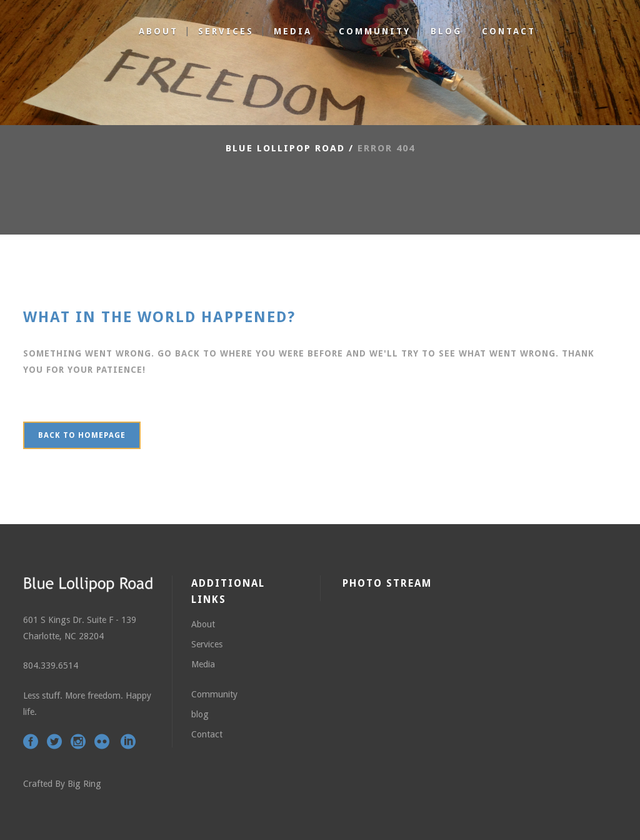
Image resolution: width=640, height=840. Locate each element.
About (203, 624)
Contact (207, 734)
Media (203, 664)
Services (207, 644)
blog (200, 714)
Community (214, 694)
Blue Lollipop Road (285, 148)
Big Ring (84, 784)
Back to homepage (82, 435)
